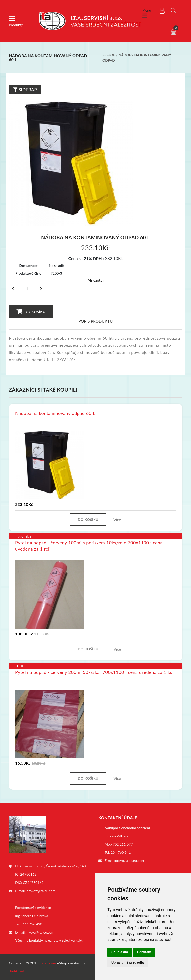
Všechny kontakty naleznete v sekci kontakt (49, 940)
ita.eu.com (48, 963)
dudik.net (17, 971)
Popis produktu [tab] (96, 321)
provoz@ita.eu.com (41, 891)
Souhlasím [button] (120, 952)
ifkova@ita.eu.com (41, 932)
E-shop (109, 55)
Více (117, 520)
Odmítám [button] (144, 952)
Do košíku (31, 311)
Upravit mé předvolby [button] (128, 962)
